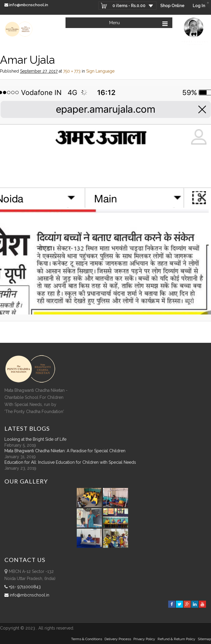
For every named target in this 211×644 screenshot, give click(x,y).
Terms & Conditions (87, 639)
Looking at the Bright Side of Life (35, 439)
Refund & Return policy (176, 639)
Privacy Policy (144, 639)
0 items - (129, 6)
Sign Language (100, 71)
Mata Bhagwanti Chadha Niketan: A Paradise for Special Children (65, 451)
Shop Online (172, 6)
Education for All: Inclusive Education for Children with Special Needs (70, 462)
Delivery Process (118, 639)
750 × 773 (72, 71)
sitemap (204, 639)
